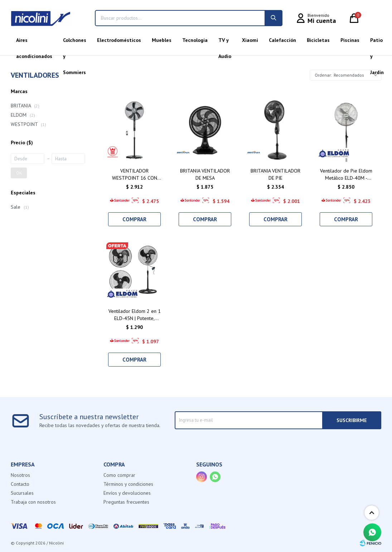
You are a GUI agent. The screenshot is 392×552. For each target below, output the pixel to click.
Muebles (162, 40)
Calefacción (282, 40)
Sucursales (22, 493)
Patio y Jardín (377, 43)
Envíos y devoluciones (127, 493)
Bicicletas (318, 40)
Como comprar (119, 475)
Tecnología (195, 40)
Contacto (20, 484)
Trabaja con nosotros (33, 502)
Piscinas (350, 40)
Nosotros (20, 475)
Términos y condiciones (128, 484)
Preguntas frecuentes (126, 502)
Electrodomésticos (119, 40)
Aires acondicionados (34, 43)
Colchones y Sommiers (75, 43)
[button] (274, 18)
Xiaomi (250, 40)
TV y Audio (225, 43)
